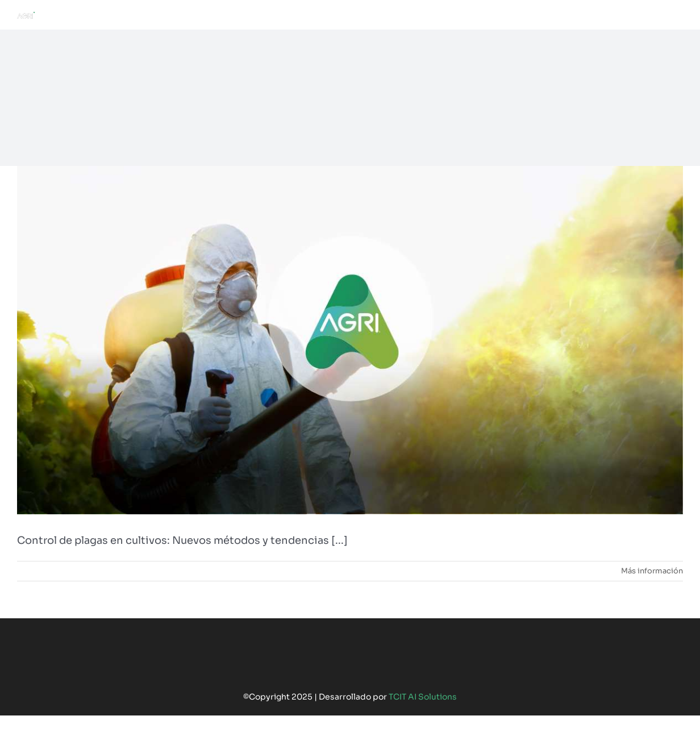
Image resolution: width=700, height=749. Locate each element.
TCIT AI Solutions (423, 697)
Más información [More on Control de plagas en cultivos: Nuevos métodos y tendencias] (652, 571)
